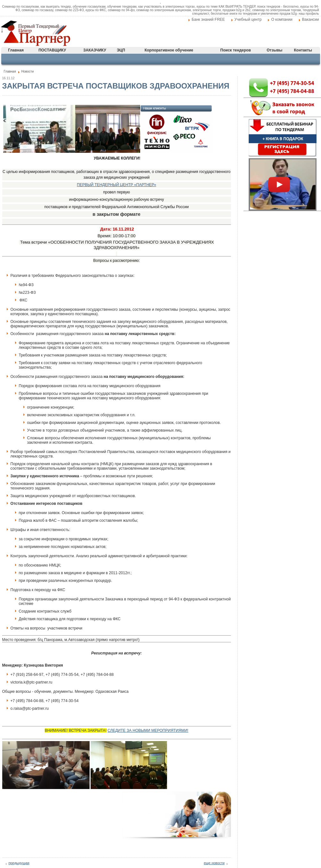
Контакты (303, 50)
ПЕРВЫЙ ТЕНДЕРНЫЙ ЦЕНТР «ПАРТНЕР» (116, 185)
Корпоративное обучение (169, 50)
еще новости (214, 863)
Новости (28, 71)
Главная (16, 50)
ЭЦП (121, 50)
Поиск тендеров (235, 50)
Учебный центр (248, 20)
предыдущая (19, 863)
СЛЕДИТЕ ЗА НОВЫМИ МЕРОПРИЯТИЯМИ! (148, 731)
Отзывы (274, 50)
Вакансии (311, 20)
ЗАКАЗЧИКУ (95, 50)
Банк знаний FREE (208, 20)
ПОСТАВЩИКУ (52, 50)
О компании (282, 20)
